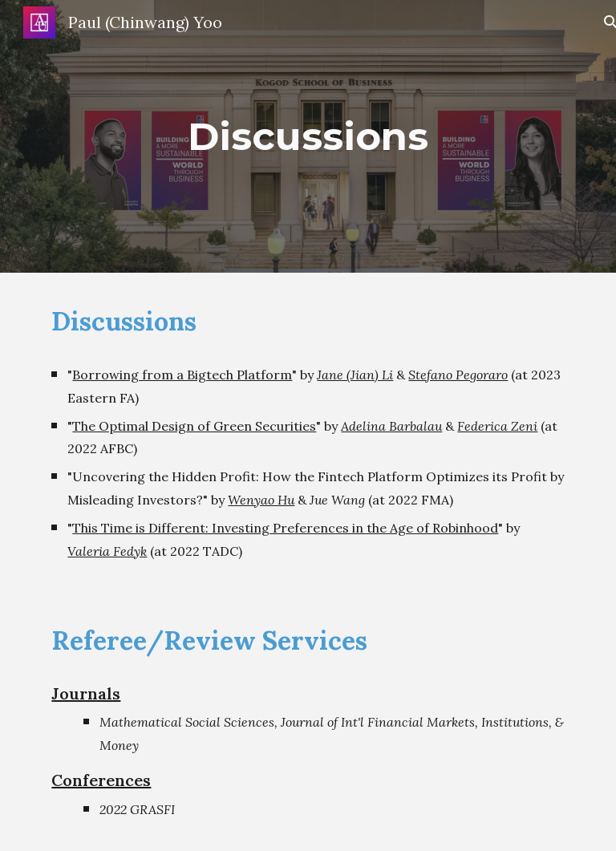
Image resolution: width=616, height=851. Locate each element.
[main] (308, 136)
